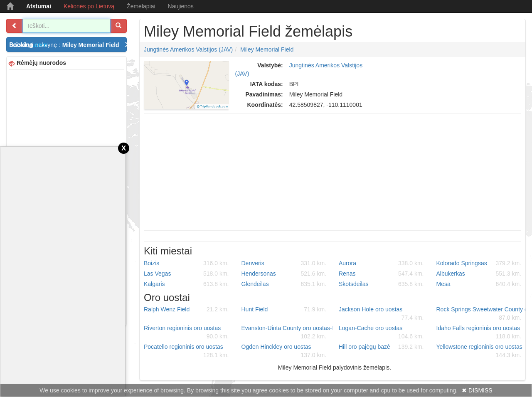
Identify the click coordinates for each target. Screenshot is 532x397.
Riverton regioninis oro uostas (186, 333)
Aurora (381, 263)
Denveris (284, 263)
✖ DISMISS (477, 390)
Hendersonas (284, 274)
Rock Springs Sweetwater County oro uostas (482, 314)
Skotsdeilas (381, 284)
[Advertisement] (332, 172)
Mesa (479, 284)
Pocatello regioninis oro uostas (186, 351)
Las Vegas (186, 274)
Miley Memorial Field (267, 49)
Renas (381, 274)
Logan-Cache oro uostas (381, 333)
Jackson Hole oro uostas (381, 314)
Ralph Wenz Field (186, 309)
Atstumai (39, 6)
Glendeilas (284, 284)
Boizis (186, 263)
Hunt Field (284, 309)
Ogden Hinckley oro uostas (284, 351)
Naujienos (181, 6)
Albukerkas (479, 274)
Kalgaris (186, 284)
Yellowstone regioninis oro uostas (479, 351)
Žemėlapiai (141, 6)
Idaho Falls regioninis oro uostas (479, 333)
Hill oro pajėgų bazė (381, 347)
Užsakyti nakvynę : (69, 45)
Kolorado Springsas (479, 263)
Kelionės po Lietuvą (89, 6)
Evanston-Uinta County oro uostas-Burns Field (287, 333)
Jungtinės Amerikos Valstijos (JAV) (188, 49)
